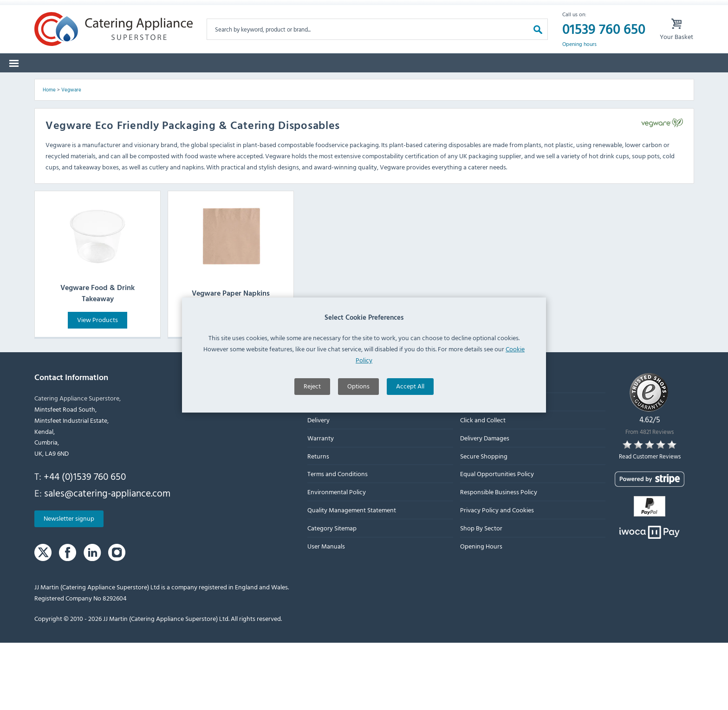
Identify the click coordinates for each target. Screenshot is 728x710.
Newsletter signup (69, 586)
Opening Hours (481, 613)
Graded (513, 83)
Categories (58, 83)
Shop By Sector (481, 595)
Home (49, 157)
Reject (312, 414)
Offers (468, 83)
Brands (109, 83)
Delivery (318, 487)
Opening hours (579, 58)
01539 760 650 (604, 44)
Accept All (410, 414)
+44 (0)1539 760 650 (85, 544)
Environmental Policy (337, 559)
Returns (318, 523)
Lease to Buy (612, 83)
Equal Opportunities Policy (497, 541)
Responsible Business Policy (498, 559)
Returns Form (145, 9)
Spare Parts (160, 83)
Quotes (559, 83)
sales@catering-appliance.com (107, 560)
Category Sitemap (332, 595)
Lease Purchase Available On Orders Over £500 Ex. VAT (371, 9)
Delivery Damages (484, 506)
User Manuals (326, 613)
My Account (496, 9)
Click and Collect (482, 487)
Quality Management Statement (352, 578)
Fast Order (670, 83)
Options (358, 414)
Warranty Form (72, 9)
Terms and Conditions (338, 541)
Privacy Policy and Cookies (497, 578)
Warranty (321, 506)
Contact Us (475, 469)
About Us (320, 469)
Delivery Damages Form (229, 9)
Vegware (71, 157)
